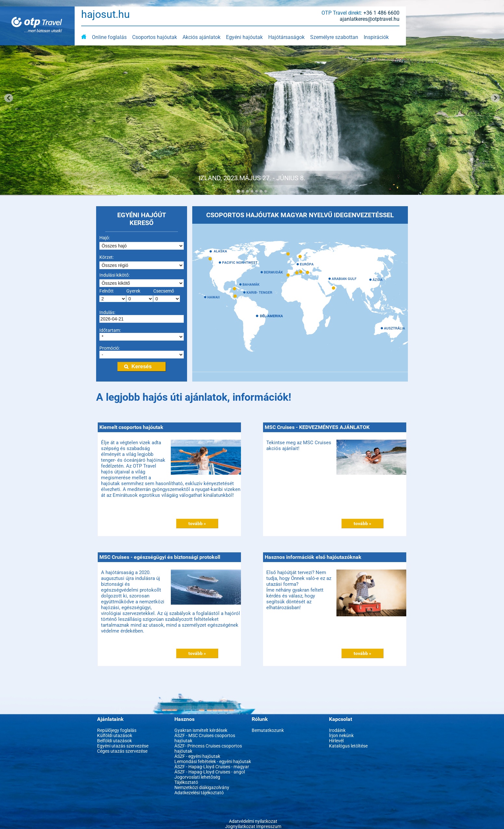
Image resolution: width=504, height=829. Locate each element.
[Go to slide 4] (252, 191)
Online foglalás (109, 37)
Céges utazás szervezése (122, 751)
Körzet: (107, 257)
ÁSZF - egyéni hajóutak (197, 756)
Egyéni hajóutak (244, 37)
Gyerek (133, 291)
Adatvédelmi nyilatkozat (253, 821)
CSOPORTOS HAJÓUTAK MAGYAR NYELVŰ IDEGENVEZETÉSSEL (300, 215)
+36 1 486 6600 (381, 13)
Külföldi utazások (115, 735)
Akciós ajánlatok (202, 37)
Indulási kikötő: (114, 275)
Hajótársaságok (286, 37)
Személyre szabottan (334, 37)
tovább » (197, 523)
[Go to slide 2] (243, 191)
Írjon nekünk (341, 735)
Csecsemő (164, 291)
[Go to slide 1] (238, 191)
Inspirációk (376, 37)
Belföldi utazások (114, 741)
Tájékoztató (186, 782)
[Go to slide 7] (266, 191)
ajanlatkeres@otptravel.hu (370, 19)
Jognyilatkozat (240, 826)
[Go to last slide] (9, 98)
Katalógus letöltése (348, 746)
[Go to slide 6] (261, 191)
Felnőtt (107, 291)
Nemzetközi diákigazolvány (202, 787)
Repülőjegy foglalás (117, 730)
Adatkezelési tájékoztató (199, 793)
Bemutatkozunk (268, 730)
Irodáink (337, 730)
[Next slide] (495, 98)
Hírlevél (336, 741)
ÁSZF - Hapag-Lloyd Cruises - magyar (212, 767)
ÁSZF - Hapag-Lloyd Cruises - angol (210, 772)
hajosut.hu (106, 14)
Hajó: (105, 238)
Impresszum (269, 826)
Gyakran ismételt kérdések (201, 730)
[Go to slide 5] (257, 191)
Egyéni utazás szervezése (123, 746)
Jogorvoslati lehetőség (197, 777)
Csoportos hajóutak (155, 37)
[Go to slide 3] (247, 191)
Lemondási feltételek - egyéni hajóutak (213, 761)
